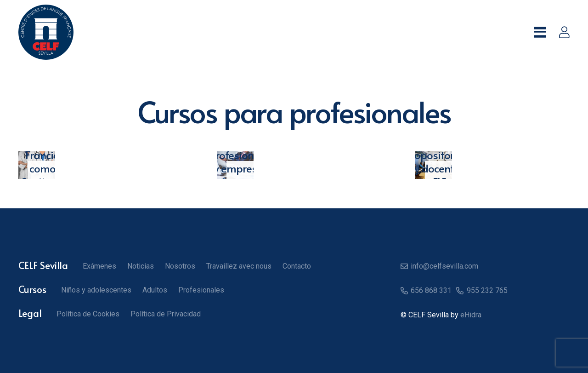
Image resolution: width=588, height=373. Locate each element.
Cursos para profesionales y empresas (241, 155)
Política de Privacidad (166, 314)
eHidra (471, 315)
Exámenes (99, 266)
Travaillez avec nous (239, 266)
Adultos (155, 290)
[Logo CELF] (46, 32)
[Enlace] (564, 32)
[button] (540, 32)
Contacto (297, 266)
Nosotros (180, 266)
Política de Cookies (88, 314)
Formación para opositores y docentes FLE (439, 155)
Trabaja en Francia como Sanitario (43, 155)
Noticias (141, 266)
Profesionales (201, 290)
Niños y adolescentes (96, 290)
